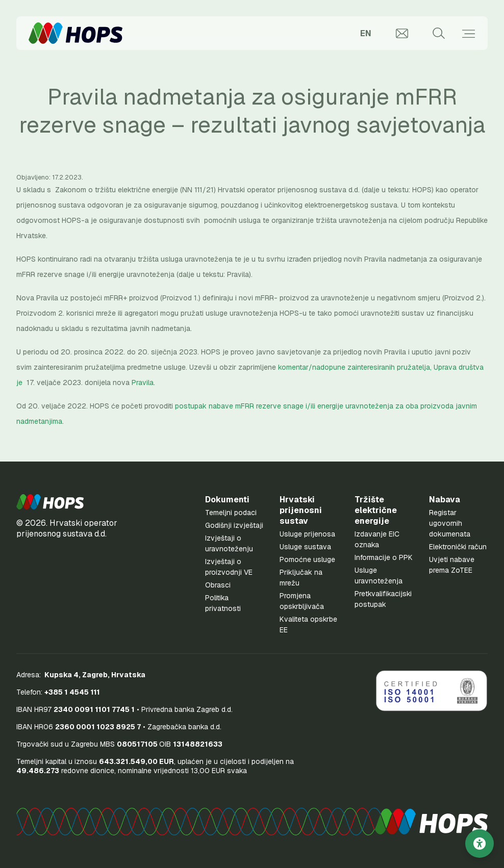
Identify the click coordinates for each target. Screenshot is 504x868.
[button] (50, 502)
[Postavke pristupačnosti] (480, 844)
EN (366, 33)
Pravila (143, 382)
